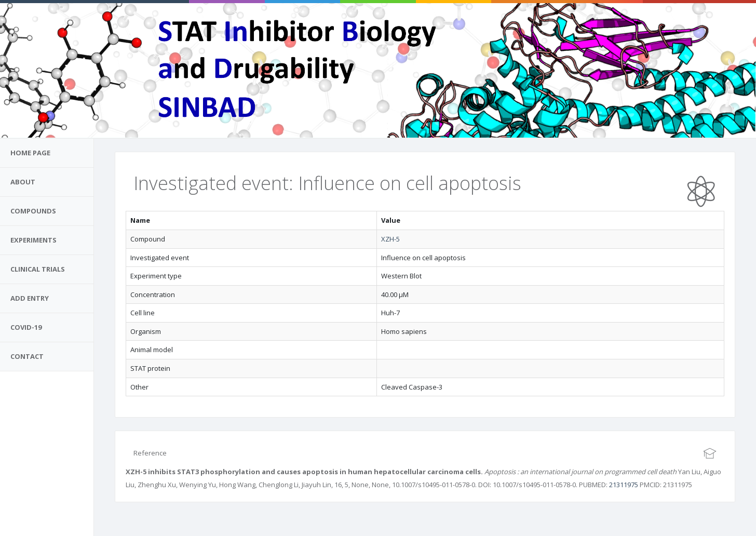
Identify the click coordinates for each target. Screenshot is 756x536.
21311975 (624, 485)
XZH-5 (390, 239)
